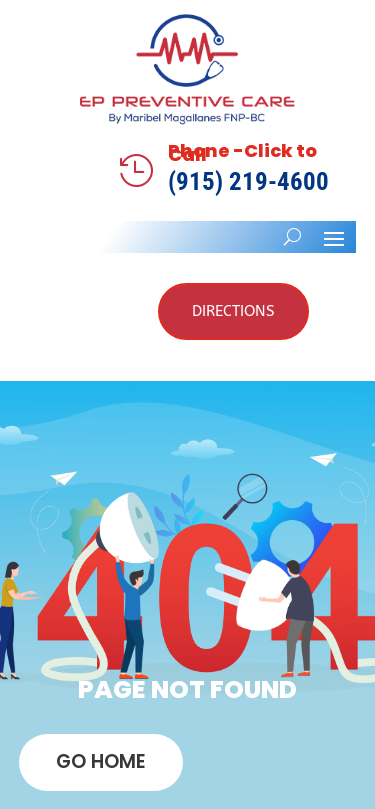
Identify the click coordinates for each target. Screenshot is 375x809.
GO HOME (101, 761)
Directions (233, 311)
